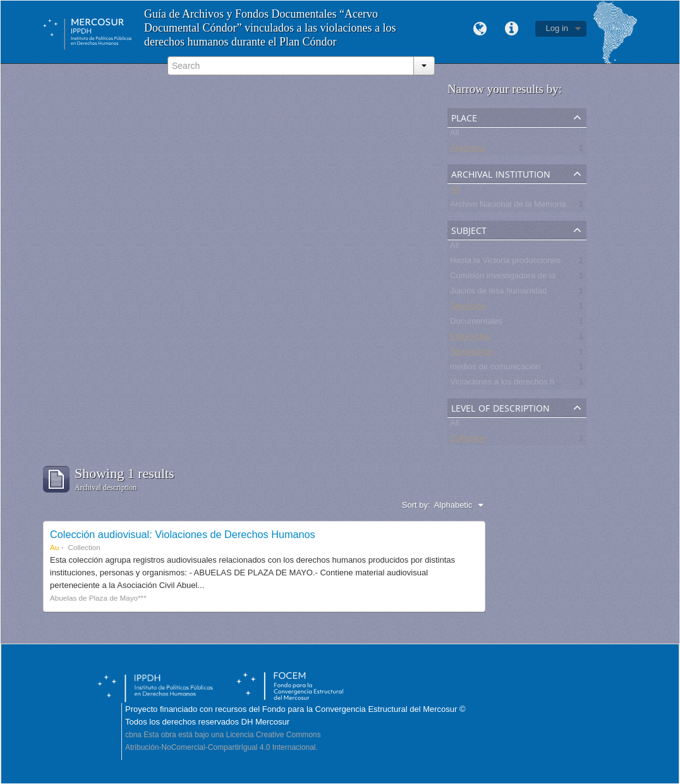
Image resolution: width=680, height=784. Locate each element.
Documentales (476, 323)
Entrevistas (470, 339)
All (454, 135)
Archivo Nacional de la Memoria (508, 206)
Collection (468, 440)
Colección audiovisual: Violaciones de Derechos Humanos (183, 534)
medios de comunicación (495, 369)
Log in (557, 28)
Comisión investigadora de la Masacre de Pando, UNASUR (558, 278)
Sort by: (416, 505)
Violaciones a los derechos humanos (517, 384)
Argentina (468, 150)
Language (480, 29)
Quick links (512, 29)
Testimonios (472, 354)
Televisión (468, 308)
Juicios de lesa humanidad (498, 293)
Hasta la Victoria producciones (505, 263)
